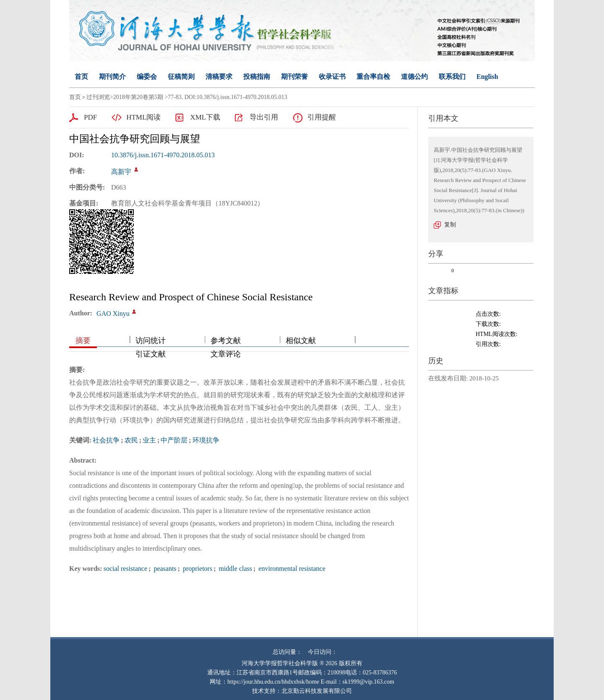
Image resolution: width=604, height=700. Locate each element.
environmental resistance (291, 569)
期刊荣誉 (294, 77)
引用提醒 (322, 117)
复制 (450, 225)
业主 (149, 440)
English (487, 77)
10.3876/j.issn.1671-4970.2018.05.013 (163, 155)
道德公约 (414, 77)
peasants (164, 569)
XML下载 (205, 117)
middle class (234, 569)
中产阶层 (174, 440)
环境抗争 (206, 440)
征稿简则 (181, 77)
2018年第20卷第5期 (138, 97)
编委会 (147, 77)
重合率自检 (373, 77)
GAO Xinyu (113, 314)
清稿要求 (219, 77)
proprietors (197, 569)
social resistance (125, 569)
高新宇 (121, 172)
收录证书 (332, 77)
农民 (131, 440)
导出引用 (264, 117)
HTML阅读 (143, 117)
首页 (81, 77)
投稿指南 (257, 77)
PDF (90, 117)
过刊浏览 (98, 97)
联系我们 (452, 77)
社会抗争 (106, 440)
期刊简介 (112, 77)
